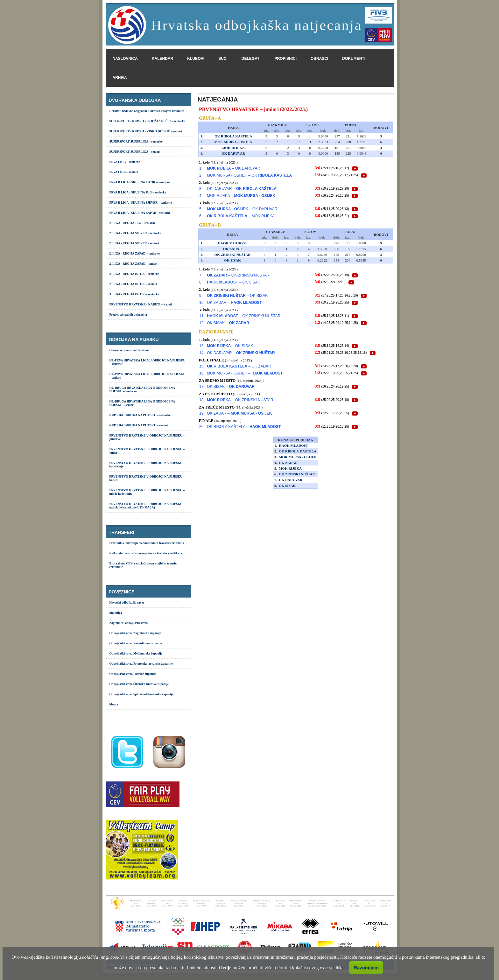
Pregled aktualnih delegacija (128, 315)
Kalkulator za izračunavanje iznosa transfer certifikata (146, 553)
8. (201, 282)
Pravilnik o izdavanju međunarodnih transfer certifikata (147, 543)
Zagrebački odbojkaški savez (129, 623)
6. (201, 216)
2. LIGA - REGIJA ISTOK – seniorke (134, 274)
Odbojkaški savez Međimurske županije (136, 653)
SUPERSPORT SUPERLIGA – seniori (135, 152)
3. (201, 189)
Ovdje (225, 968)
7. (201, 275)
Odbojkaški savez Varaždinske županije (136, 643)
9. (201, 296)
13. (202, 346)
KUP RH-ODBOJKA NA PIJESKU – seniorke (140, 415)
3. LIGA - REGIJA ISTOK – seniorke (134, 294)
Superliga (116, 613)
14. (202, 353)
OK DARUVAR (233, 153)
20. (202, 427)
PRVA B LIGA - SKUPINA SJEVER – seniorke (141, 203)
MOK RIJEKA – (241, 196)
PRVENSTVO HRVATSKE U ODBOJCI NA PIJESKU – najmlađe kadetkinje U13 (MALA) (147, 506)
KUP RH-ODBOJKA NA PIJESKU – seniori (139, 425)
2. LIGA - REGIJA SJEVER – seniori (134, 243)
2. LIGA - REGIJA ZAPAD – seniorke (135, 253)
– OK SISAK (233, 282)
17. (202, 387)
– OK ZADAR (239, 366)
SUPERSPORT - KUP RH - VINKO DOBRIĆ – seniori (146, 131)
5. (201, 209)
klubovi (196, 59)
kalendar (162, 59)
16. (202, 373)
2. (201, 175)
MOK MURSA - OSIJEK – (249, 175)
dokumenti (354, 59)
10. (202, 303)
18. (202, 400)
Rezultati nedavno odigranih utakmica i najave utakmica (147, 111)
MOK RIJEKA (233, 148)
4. (201, 196)
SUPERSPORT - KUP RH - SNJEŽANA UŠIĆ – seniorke (147, 121)
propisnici (286, 59)
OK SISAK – (228, 323)
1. (201, 168)
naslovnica (125, 59)
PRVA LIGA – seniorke (125, 162)
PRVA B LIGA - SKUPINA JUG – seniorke (138, 192)
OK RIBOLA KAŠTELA (233, 136)
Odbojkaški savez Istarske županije (133, 674)
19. (202, 413)
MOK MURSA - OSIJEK (233, 142)
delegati (251, 59)
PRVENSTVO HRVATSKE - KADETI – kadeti (141, 304)
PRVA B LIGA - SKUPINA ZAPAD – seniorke (140, 213)
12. (202, 323)
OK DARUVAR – (242, 189)
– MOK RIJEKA (241, 216)
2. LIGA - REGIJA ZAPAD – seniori (134, 264)
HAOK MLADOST (232, 243)
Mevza (114, 704)
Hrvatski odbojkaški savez (127, 602)
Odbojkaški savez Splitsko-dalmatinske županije (141, 694)
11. (202, 316)
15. (202, 366)
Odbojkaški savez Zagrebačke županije (135, 633)
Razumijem (366, 967)
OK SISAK (232, 260)
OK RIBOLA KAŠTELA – (244, 427)
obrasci (319, 59)
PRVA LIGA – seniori (124, 172)
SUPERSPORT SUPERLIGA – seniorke (136, 141)
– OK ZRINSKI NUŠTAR (238, 275)
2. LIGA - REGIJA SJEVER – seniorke (135, 233)
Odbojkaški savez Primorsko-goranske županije (141, 664)
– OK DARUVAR (233, 168)
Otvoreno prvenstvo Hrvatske (129, 350)
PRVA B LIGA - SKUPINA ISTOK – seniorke (140, 182)
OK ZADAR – (234, 303)
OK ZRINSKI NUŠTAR (233, 255)
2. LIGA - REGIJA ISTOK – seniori (133, 284)
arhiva (120, 78)
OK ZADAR (232, 249)
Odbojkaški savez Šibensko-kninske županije (139, 684)
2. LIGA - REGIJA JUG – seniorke (133, 223)
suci (223, 59)
